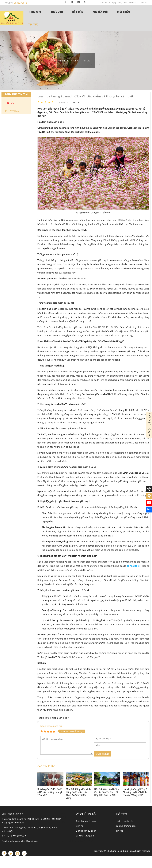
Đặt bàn (78, 12)
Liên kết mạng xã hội (77, 841)
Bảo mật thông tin (85, 836)
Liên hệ (80, 826)
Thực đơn (57, 12)
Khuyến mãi (100, 12)
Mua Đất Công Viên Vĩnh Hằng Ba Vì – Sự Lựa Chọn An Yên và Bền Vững (78, 794)
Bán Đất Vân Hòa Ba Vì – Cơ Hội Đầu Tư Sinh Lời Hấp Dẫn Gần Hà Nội (107, 792)
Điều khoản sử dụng (86, 831)
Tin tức (33, 24)
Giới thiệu (123, 12)
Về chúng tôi (86, 814)
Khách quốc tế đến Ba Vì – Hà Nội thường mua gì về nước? (50, 792)
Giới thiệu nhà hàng (86, 821)
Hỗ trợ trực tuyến (124, 821)
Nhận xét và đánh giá (51, 726)
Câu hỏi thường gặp (126, 826)
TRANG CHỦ (34, 12)
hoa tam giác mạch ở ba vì (56, 718)
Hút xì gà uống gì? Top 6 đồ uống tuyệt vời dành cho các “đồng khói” (135, 792)
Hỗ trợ (121, 814)
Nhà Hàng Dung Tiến (64, 818)
